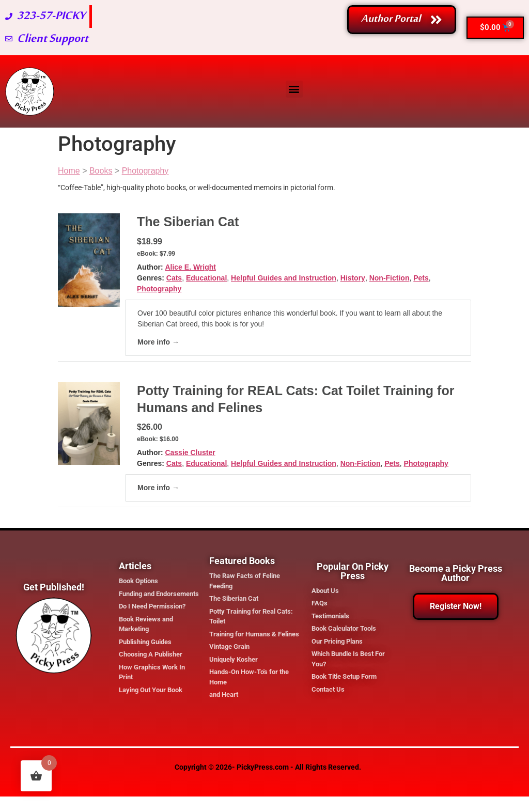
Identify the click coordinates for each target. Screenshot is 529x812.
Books (101, 171)
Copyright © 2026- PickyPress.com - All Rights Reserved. (268, 767)
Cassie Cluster (190, 452)
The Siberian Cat (188, 222)
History (353, 278)
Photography (145, 171)
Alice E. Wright (190, 267)
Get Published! (54, 587)
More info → (158, 342)
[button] (294, 89)
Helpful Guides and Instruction (284, 278)
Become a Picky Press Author (456, 573)
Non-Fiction (390, 278)
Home (69, 171)
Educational (206, 278)
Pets (421, 278)
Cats (174, 278)
